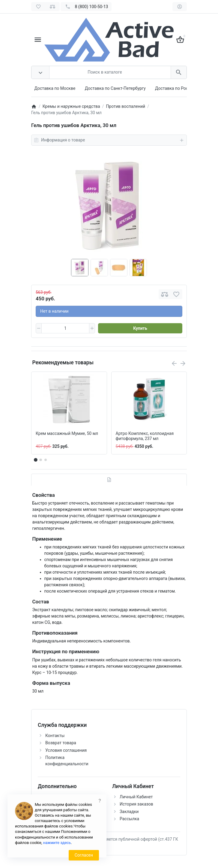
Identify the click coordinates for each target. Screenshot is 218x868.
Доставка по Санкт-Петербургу (115, 88)
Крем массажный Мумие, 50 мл (67, 433)
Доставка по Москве (55, 88)
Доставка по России (175, 88)
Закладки (129, 812)
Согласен (84, 855)
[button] (40, 460)
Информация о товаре (109, 140)
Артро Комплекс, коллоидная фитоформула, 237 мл (145, 436)
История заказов (136, 804)
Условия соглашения (66, 750)
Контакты (55, 736)
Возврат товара (61, 743)
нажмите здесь (57, 843)
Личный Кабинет (136, 797)
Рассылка (129, 819)
